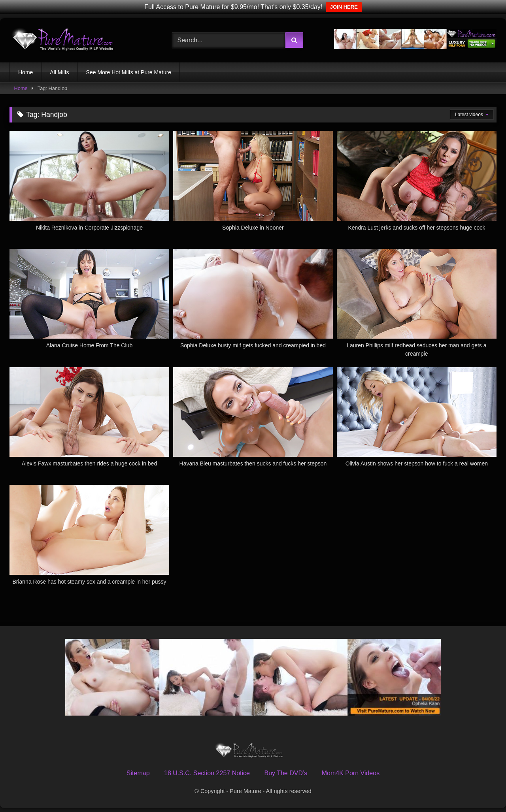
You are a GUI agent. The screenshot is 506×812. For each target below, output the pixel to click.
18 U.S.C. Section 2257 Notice (207, 773)
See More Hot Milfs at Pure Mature (129, 72)
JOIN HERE (344, 7)
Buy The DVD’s (286, 773)
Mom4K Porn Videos (351, 773)
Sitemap (138, 773)
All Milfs (59, 72)
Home (25, 72)
